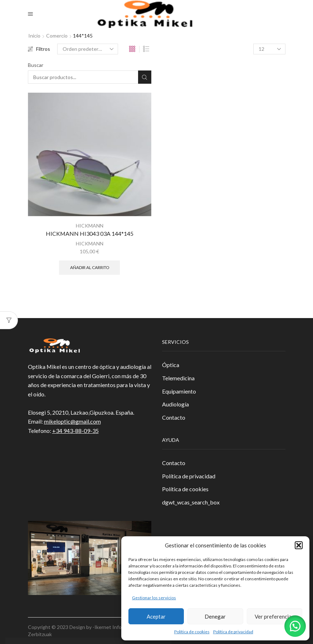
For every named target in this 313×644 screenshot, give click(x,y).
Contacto (174, 417)
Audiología (175, 404)
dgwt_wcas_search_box (191, 502)
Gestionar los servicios (154, 598)
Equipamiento (179, 391)
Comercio (57, 36)
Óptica (171, 365)
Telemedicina (178, 378)
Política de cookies (192, 632)
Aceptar (156, 616)
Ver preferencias (274, 616)
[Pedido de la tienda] (88, 49)
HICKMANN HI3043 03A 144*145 (90, 233)
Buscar (36, 65)
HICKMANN (90, 226)
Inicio (34, 36)
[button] (299, 545)
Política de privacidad (233, 632)
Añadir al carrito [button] (90, 267)
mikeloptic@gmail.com (72, 421)
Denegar (215, 616)
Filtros (39, 49)
